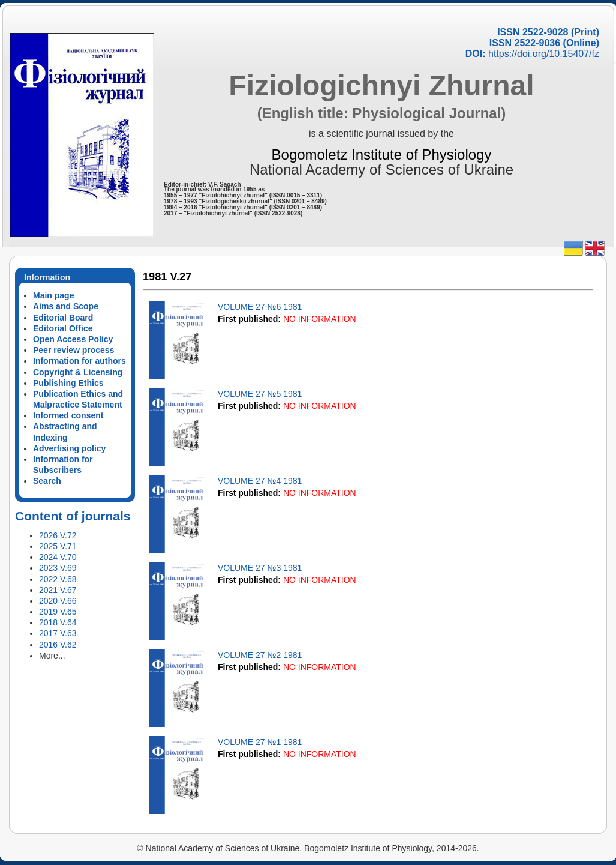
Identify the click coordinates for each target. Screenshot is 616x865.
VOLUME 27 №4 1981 (260, 481)
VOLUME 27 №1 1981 (260, 742)
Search (47, 481)
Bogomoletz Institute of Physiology (382, 155)
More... (52, 656)
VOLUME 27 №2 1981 (260, 655)
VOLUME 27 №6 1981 (260, 307)
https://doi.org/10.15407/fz (544, 54)
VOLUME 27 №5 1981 (260, 394)
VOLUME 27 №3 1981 (260, 568)
